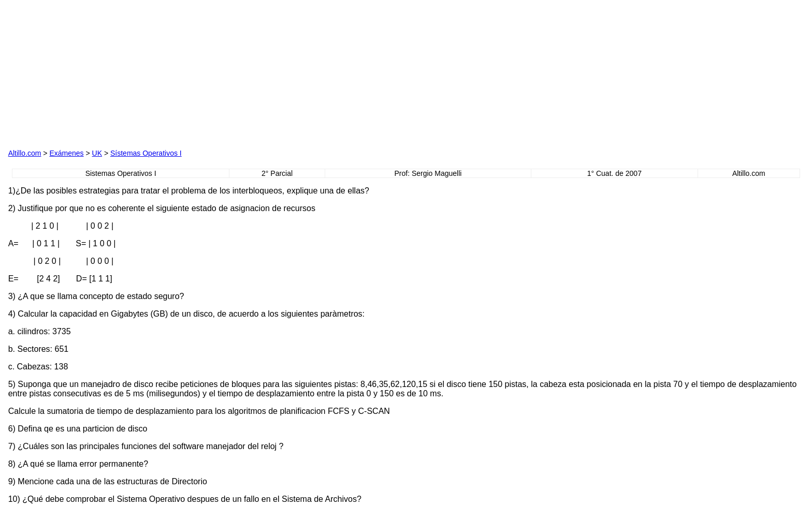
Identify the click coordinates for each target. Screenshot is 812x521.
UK (97, 153)
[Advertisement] (288, 73)
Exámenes (66, 153)
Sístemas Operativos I (146, 153)
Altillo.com (25, 153)
